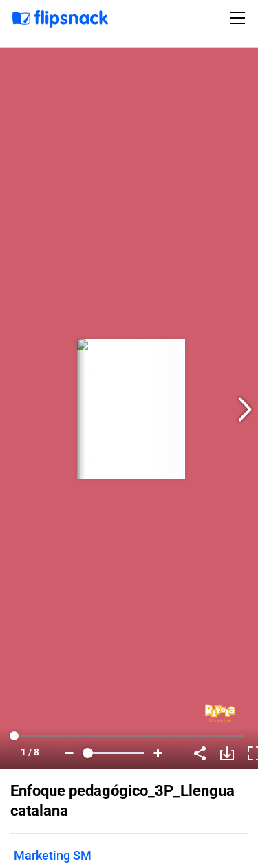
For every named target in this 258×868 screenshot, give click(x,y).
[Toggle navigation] (239, 18)
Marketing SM (53, 855)
